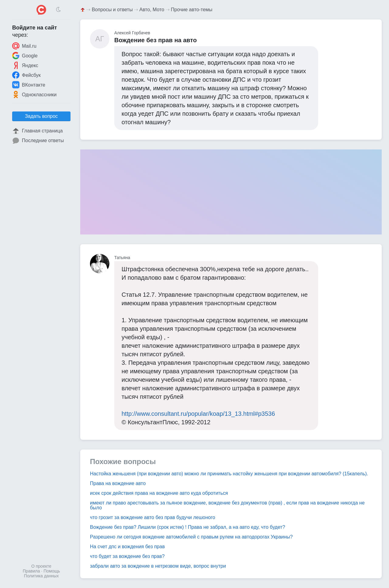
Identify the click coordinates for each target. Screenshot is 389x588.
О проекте (41, 566)
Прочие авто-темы (192, 10)
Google (25, 56)
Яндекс (25, 65)
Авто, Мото (152, 10)
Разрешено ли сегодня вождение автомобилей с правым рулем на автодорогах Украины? (191, 537)
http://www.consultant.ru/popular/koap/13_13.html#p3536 (198, 414)
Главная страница (37, 131)
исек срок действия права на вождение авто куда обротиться (159, 493)
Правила (31, 571)
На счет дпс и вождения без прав (127, 547)
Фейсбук (26, 75)
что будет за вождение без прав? (127, 556)
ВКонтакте (29, 85)
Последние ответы (38, 141)
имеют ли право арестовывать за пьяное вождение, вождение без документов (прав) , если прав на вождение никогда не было (227, 505)
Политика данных (41, 576)
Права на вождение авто (118, 483)
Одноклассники (34, 94)
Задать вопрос (41, 116)
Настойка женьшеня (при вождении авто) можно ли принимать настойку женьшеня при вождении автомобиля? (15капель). (229, 474)
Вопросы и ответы (112, 10)
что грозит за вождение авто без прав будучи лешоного (153, 517)
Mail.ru (24, 46)
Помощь (52, 571)
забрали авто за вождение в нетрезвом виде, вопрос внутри (158, 566)
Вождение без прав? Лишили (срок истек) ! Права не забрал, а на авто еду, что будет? (188, 527)
